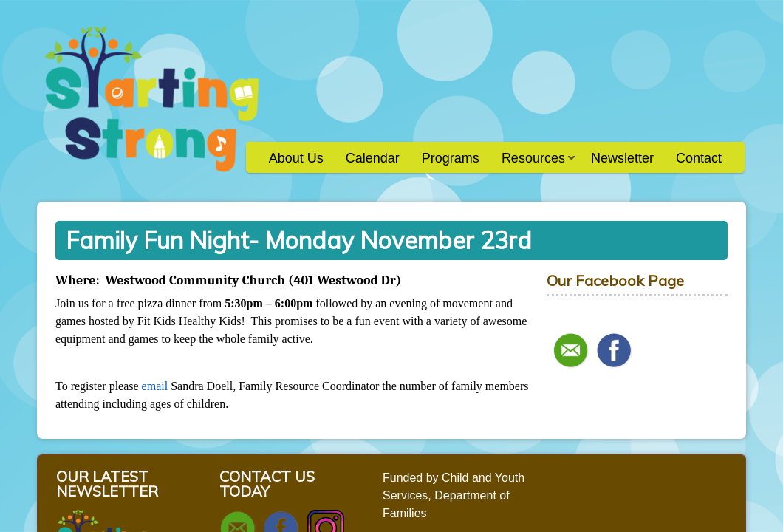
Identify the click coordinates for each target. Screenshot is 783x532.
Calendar (373, 158)
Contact (699, 158)
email (155, 386)
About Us (296, 158)
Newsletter (622, 158)
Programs (451, 158)
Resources (533, 163)
